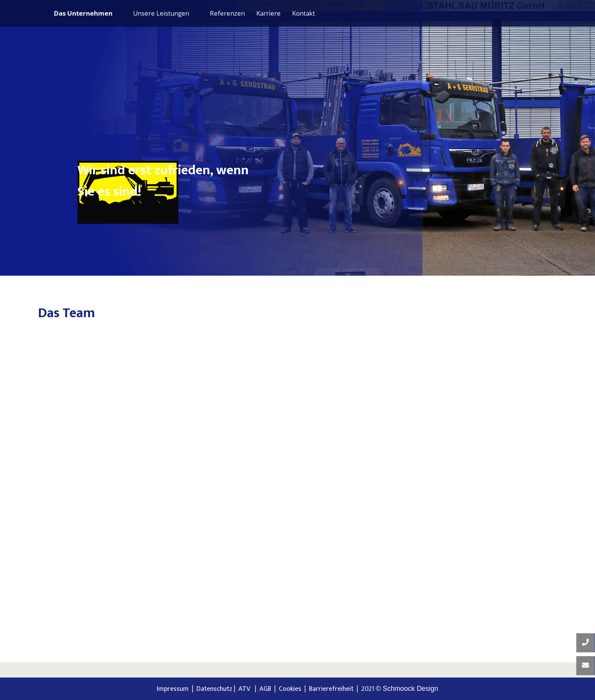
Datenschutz (214, 689)
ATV (246, 689)
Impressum (173, 689)
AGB (265, 689)
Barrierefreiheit (331, 689)
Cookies (290, 689)
